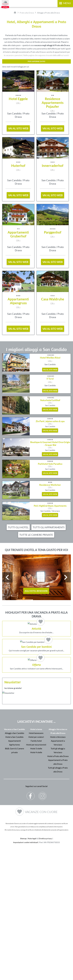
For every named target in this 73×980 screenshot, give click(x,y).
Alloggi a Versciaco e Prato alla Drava (58, 864)
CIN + (18, 103)
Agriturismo (15, 878)
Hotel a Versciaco (58, 870)
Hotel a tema (36, 862)
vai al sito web (18, 128)
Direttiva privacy (45, 972)
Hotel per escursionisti (36, 878)
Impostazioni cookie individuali (26, 975)
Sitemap (23, 972)
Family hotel (36, 874)
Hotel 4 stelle (36, 885)
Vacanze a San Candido (14, 862)
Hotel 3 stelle (36, 882)
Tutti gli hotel (18, 527)
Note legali (32, 972)
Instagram (42, 927)
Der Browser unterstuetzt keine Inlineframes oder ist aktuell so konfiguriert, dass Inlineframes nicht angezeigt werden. (36, 837)
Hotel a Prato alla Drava (58, 889)
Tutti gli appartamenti (49, 527)
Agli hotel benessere (36, 591)
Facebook (31, 927)
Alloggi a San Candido (15, 866)
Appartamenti (15, 874)
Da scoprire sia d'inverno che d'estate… (36, 650)
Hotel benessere (36, 866)
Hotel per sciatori (36, 870)
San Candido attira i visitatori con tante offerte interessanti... (36, 775)
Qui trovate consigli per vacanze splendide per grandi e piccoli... (36, 712)
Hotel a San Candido (14, 870)
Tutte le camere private (36, 535)
